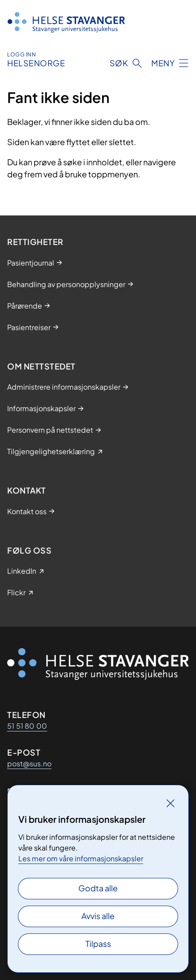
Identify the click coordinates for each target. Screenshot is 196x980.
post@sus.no (29, 763)
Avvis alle (98, 916)
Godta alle (98, 888)
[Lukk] (170, 803)
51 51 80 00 (27, 726)
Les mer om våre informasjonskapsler (81, 858)
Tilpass (98, 943)
